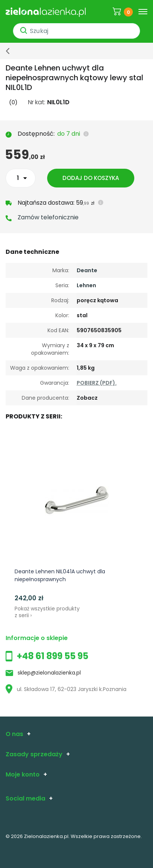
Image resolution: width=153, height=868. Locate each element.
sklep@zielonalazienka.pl (49, 673)
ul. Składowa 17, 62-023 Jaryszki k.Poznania (66, 689)
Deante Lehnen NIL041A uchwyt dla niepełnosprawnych (60, 575)
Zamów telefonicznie (48, 217)
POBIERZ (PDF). (97, 383)
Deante (87, 270)
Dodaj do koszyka (91, 178)
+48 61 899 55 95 (53, 656)
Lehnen (86, 285)
